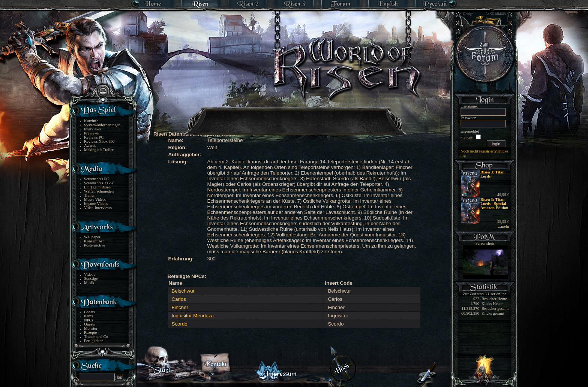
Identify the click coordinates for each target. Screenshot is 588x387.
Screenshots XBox (99, 183)
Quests (89, 324)
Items (88, 316)
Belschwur (183, 291)
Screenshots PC (97, 179)
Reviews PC (94, 137)
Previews (91, 133)
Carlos (179, 299)
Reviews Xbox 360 (99, 141)
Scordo (180, 324)
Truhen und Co (96, 337)
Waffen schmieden (99, 191)
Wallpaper (92, 237)
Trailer (89, 195)
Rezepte (90, 332)
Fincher (180, 307)
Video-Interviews (98, 208)
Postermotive (94, 245)
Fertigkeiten (94, 341)
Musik (89, 283)
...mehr (504, 226)
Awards (90, 146)
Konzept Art (94, 241)
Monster (91, 328)
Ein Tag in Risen (97, 187)
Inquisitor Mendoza (193, 316)
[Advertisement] (294, 116)
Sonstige (91, 279)
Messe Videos (95, 199)
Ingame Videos (96, 204)
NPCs (89, 320)
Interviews (92, 129)
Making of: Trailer (99, 150)
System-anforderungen (102, 125)
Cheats (89, 312)
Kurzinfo (91, 121)
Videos (90, 274)
